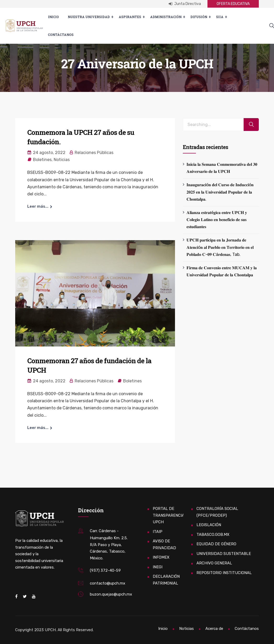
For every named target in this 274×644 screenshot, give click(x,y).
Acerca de (214, 629)
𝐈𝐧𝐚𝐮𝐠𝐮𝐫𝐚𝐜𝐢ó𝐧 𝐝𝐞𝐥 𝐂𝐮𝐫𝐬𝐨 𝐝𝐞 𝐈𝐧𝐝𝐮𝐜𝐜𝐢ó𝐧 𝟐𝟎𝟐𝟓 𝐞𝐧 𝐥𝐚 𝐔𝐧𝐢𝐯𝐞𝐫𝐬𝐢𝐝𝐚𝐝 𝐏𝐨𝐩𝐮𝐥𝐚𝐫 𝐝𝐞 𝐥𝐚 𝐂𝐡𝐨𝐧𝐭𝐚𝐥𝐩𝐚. (220, 192)
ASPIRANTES (130, 17)
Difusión (199, 17)
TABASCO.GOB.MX (213, 535)
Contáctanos (61, 35)
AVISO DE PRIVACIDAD (164, 544)
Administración (166, 17)
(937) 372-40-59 (105, 570)
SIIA (220, 17)
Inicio (53, 17)
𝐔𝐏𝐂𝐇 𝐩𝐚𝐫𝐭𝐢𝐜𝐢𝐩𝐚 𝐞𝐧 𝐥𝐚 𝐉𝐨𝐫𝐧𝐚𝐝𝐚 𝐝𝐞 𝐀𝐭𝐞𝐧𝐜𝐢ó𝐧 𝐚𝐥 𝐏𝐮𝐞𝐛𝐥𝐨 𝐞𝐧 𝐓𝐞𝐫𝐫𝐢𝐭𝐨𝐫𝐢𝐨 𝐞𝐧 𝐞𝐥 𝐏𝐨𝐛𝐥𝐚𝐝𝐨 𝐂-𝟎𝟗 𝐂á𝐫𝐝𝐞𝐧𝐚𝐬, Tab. (220, 247)
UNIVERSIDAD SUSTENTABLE (224, 554)
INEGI (158, 567)
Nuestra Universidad (89, 17)
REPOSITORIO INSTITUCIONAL (224, 573)
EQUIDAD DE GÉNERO (216, 544)
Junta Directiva (185, 4)
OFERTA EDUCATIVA (233, 4)
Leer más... (38, 206)
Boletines (42, 160)
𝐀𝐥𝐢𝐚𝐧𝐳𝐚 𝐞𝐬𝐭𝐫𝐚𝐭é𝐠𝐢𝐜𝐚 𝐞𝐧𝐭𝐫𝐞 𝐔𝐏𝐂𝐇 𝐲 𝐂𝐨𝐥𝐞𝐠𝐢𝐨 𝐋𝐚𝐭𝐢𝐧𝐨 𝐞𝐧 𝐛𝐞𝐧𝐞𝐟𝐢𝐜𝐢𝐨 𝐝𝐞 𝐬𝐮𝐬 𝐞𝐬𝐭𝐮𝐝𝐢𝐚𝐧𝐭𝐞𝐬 (217, 220)
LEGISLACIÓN (209, 525)
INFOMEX (161, 557)
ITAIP (158, 532)
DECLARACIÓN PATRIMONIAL (166, 580)
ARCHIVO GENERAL (214, 563)
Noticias (62, 160)
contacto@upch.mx (108, 583)
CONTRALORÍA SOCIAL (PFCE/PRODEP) (217, 512)
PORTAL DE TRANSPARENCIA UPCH (169, 515)
